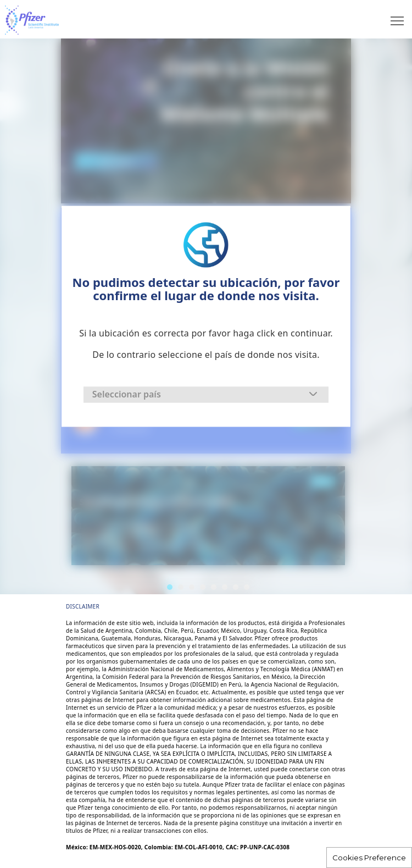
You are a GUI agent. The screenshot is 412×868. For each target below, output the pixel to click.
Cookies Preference (369, 858)
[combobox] (206, 394)
